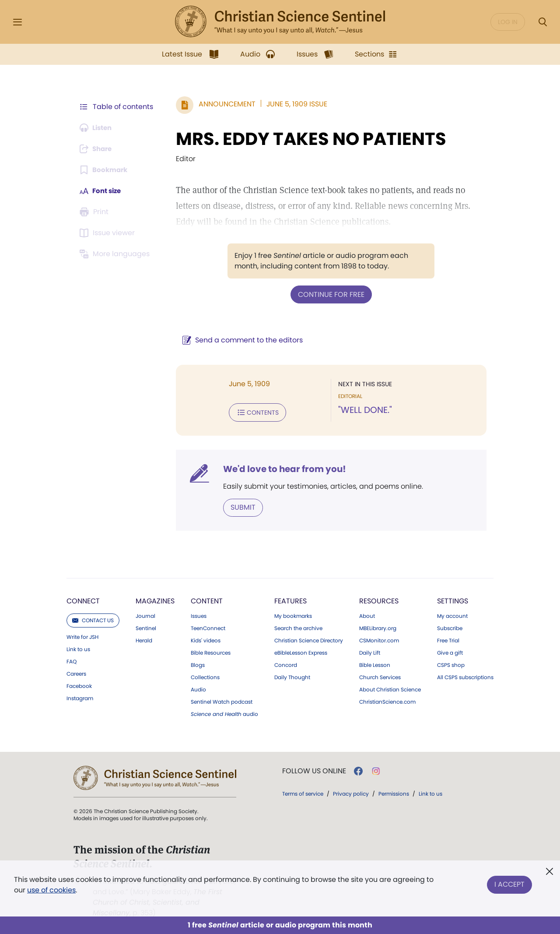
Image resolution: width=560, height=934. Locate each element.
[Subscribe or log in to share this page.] (98, 149)
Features (290, 599)
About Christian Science (390, 688)
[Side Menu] (17, 22)
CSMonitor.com (379, 639)
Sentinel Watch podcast (222, 700)
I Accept (509, 883)
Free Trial (448, 639)
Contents (257, 412)
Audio (198, 688)
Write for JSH (82, 635)
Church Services (380, 676)
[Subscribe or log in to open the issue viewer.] (108, 233)
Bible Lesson (375, 663)
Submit (243, 506)
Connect (83, 599)
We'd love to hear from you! (285, 468)
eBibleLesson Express (301, 651)
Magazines (155, 599)
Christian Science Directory (309, 639)
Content (207, 599)
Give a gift (450, 651)
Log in (508, 22)
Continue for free (331, 294)
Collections (205, 676)
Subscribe (450, 627)
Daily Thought (292, 676)
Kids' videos (206, 639)
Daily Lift (370, 651)
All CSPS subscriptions (465, 676)
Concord (286, 663)
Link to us (78, 648)
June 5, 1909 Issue (297, 104)
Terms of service (303, 792)
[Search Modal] (542, 22)
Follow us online (314, 769)
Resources (379, 599)
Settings (453, 599)
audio (224, 712)
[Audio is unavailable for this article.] (97, 128)
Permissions (394, 792)
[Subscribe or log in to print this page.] (95, 212)
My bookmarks (293, 614)
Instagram (80, 697)
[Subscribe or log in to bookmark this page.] (105, 170)
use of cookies (51, 890)
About (367, 614)
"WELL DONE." (365, 410)
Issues (199, 614)
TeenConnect (208, 627)
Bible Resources (211, 651)
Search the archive (298, 627)
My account (452, 614)
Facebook (79, 684)
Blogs (198, 663)
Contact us (93, 619)
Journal (145, 614)
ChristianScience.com (387, 700)
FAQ (72, 660)
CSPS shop (451, 663)
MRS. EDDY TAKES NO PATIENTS (311, 139)
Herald (144, 639)
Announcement (227, 104)
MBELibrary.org (378, 627)
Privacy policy (351, 792)
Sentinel (146, 627)
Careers (76, 672)
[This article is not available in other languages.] (116, 254)
